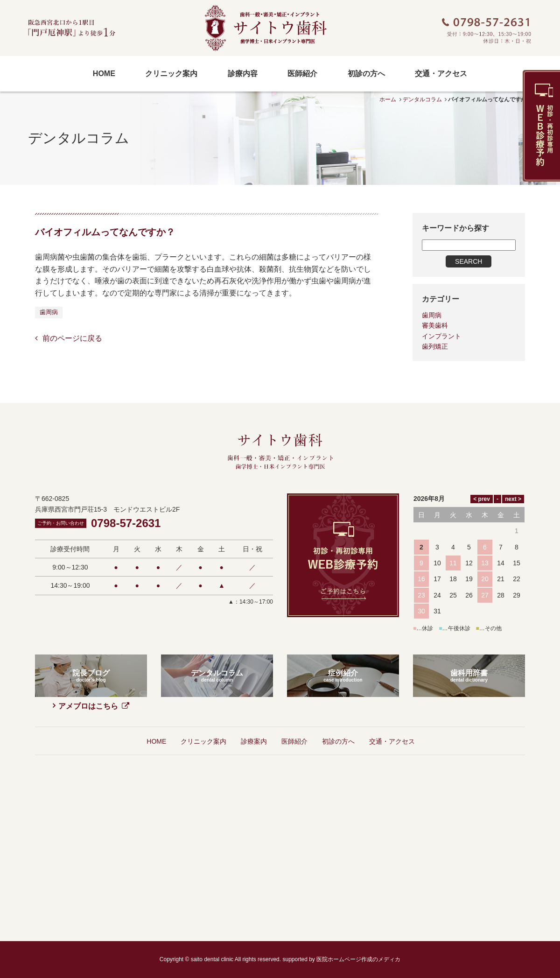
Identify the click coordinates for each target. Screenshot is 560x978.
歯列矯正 (435, 346)
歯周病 (49, 312)
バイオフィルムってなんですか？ (105, 232)
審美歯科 (435, 325)
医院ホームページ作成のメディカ (358, 902)
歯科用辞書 (469, 619)
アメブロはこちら (94, 649)
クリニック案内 (203, 684)
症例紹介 (343, 619)
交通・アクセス (392, 684)
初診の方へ (338, 684)
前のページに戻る (72, 338)
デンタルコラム (422, 99)
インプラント (441, 336)
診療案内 (254, 684)
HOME (156, 684)
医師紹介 (294, 684)
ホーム (388, 99)
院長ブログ (91, 619)
